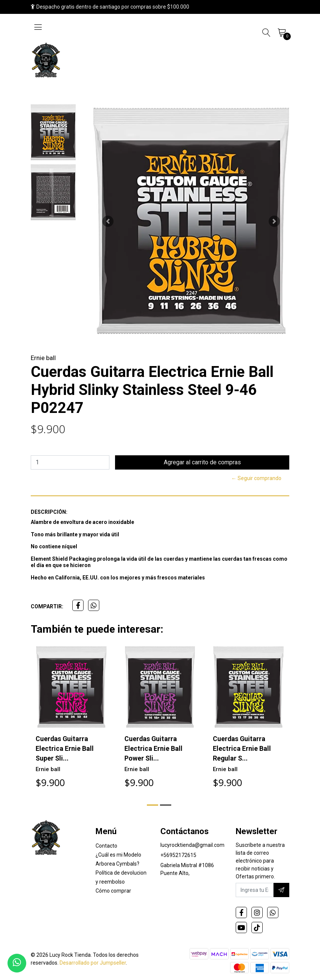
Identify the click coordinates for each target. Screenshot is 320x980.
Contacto (106, 846)
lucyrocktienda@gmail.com (192, 845)
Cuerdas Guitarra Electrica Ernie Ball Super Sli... (65, 748)
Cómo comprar (113, 891)
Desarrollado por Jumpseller (93, 963)
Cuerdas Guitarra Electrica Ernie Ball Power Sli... (153, 748)
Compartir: (47, 606)
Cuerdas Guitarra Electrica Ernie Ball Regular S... (242, 748)
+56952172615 (178, 855)
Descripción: (49, 512)
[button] (108, 221)
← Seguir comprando (256, 478)
